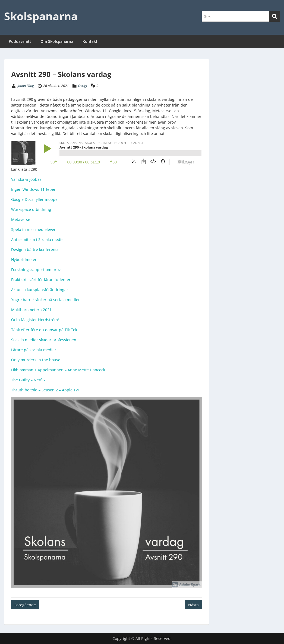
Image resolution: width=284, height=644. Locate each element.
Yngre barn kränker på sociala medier (45, 300)
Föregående (25, 605)
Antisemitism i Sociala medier (38, 239)
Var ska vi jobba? (26, 179)
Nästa (193, 605)
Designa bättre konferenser (36, 249)
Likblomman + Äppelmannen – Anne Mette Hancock (58, 370)
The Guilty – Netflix (28, 380)
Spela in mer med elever (33, 229)
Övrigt (83, 86)
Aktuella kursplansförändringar (40, 290)
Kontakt (90, 41)
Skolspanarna (41, 16)
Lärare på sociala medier (34, 350)
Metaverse (21, 219)
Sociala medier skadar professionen (44, 340)
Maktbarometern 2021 (31, 310)
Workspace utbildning (31, 209)
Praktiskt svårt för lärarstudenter (41, 280)
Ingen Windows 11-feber (33, 189)
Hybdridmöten (24, 260)
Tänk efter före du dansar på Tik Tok (44, 330)
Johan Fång (26, 86)
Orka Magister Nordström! (35, 320)
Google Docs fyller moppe (34, 199)
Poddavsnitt (20, 41)
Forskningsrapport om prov (36, 270)
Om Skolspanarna (57, 41)
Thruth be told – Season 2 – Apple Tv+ (45, 390)
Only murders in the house (36, 360)
